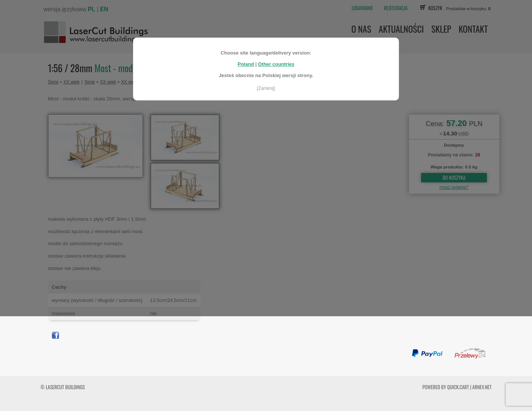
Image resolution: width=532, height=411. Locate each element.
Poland (246, 61)
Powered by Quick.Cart (446, 387)
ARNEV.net (482, 387)
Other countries (276, 61)
